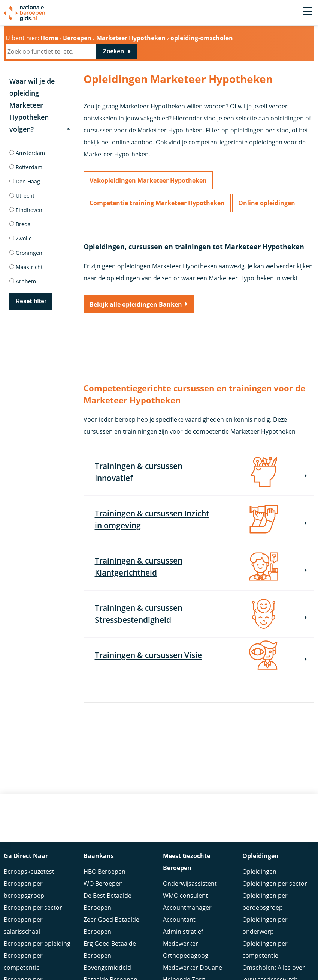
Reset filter (31, 301)
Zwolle (21, 238)
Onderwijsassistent (190, 872)
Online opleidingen (267, 203)
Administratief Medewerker (183, 926)
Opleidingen (259, 860)
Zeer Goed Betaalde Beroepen (111, 914)
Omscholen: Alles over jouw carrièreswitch (274, 962)
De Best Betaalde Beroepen (107, 890)
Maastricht (26, 267)
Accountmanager (187, 896)
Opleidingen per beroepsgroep (265, 890)
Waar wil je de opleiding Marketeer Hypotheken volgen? (40, 105)
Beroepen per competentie (23, 950)
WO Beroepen (103, 872)
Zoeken (113, 51)
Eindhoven (26, 210)
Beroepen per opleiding (37, 932)
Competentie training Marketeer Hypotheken (157, 203)
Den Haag (25, 181)
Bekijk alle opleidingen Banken (136, 304)
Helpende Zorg (184, 968)
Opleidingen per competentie (265, 938)
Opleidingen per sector (275, 872)
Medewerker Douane (193, 956)
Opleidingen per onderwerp (265, 914)
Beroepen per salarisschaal (23, 914)
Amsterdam (27, 153)
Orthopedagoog (186, 944)
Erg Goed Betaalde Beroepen (110, 938)
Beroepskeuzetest (29, 860)
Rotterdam (26, 167)
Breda (20, 224)
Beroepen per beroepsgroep (24, 878)
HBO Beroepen (105, 860)
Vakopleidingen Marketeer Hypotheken (148, 180)
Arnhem (23, 281)
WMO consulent (185, 884)
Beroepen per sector (33, 896)
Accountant (179, 908)
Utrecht (22, 196)
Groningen (26, 253)
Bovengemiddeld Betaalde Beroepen (110, 962)
